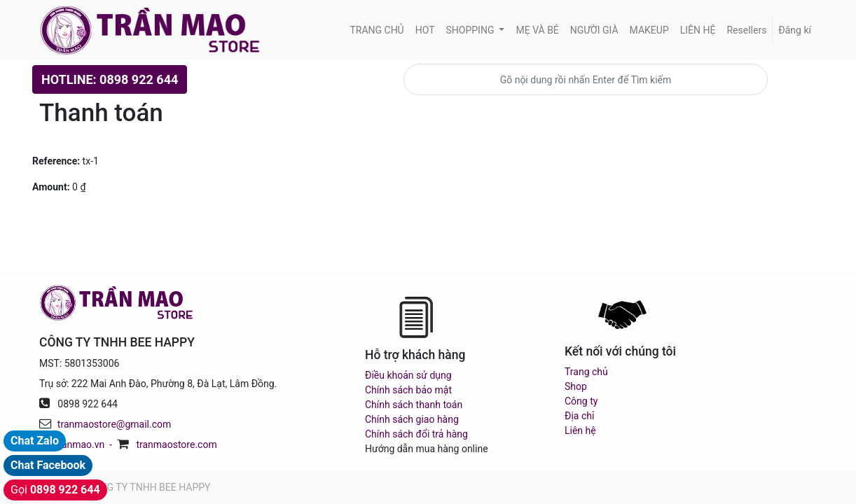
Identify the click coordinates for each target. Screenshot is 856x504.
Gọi (55, 490)
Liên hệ (580, 430)
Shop (576, 386)
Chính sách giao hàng (412, 419)
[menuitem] (377, 30)
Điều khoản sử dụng (408, 375)
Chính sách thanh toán (414, 405)
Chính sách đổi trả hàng (416, 434)
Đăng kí (795, 30)
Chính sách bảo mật (408, 390)
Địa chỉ (579, 416)
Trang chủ (586, 372)
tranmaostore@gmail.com (114, 424)
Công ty (581, 401)
